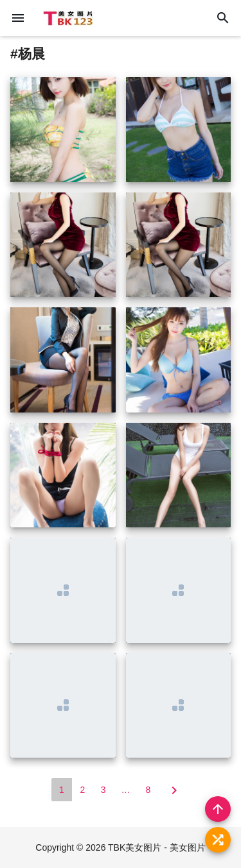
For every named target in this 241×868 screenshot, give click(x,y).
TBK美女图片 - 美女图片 (157, 847)
